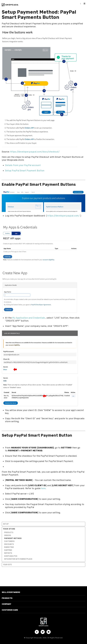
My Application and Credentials (29, 318)
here (43, 488)
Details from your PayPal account (23, 165)
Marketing (9, 547)
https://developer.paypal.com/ (64, 216)
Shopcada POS (11, 556)
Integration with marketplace (18, 559)
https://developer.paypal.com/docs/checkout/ (35, 152)
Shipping (8, 550)
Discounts (9, 544)
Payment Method (13, 538)
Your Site (7, 565)
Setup (6, 524)
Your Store (9, 529)
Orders (8, 535)
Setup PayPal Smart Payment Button (25, 171)
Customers (9, 541)
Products (9, 532)
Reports (8, 553)
